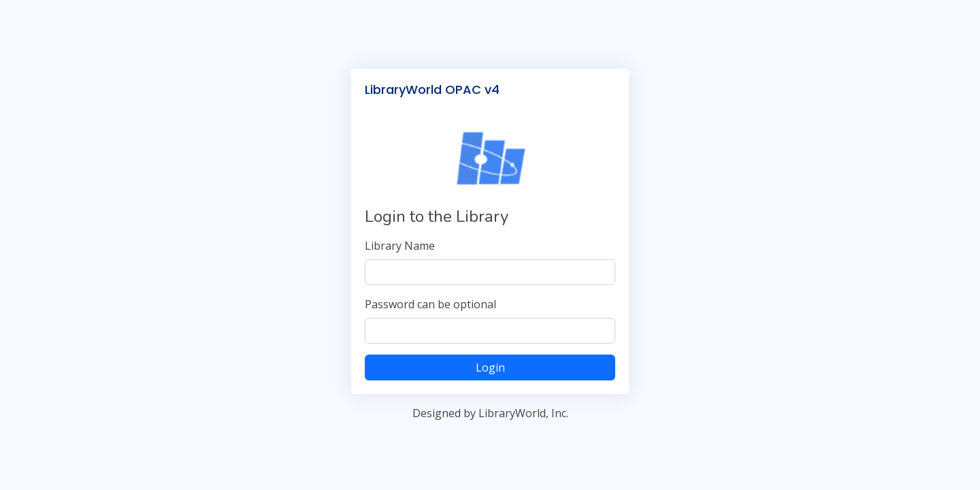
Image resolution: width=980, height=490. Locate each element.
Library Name (400, 246)
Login (490, 367)
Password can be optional (430, 304)
